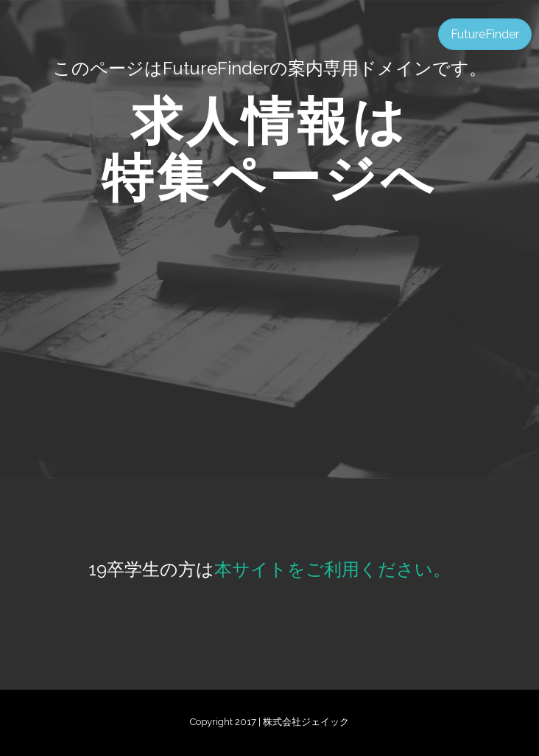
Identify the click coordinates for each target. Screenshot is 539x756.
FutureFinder (485, 34)
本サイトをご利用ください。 (332, 569)
